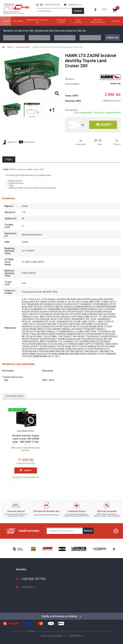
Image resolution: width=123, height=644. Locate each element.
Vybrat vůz (112, 38)
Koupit (104, 125)
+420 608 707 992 (52, 5)
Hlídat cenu (10, 142)
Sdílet (98, 142)
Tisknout (117, 142)
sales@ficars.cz (75, 5)
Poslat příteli (81, 142)
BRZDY (11, 47)
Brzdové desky (23, 47)
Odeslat (88, 531)
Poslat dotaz (27, 142)
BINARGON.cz (76, 636)
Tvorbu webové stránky (51, 636)
